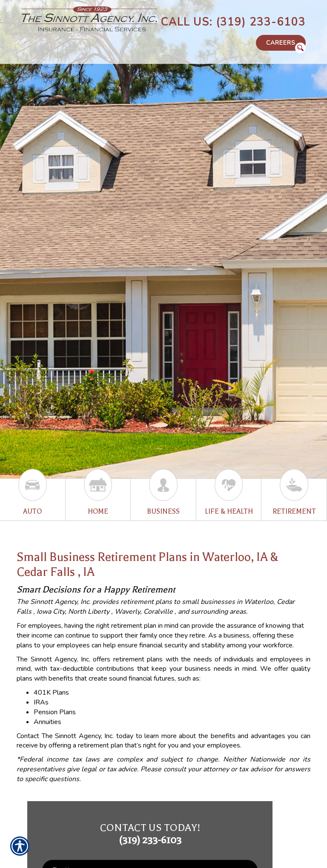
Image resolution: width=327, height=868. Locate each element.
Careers (281, 43)
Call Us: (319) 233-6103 (233, 22)
